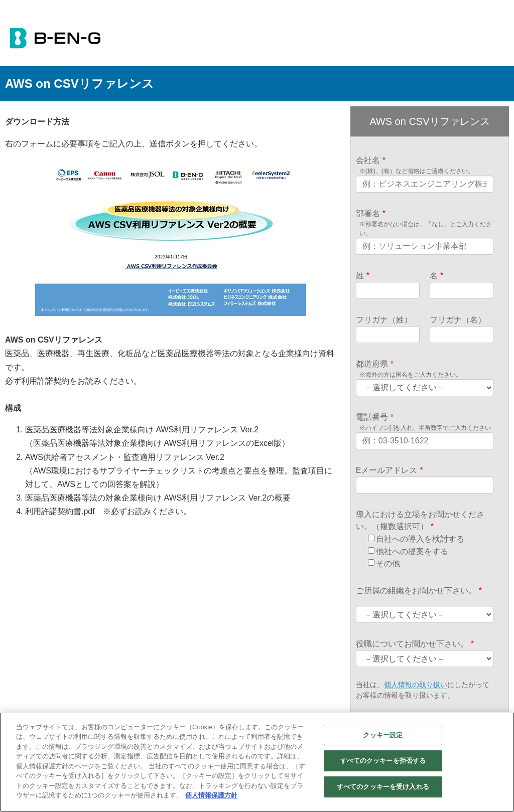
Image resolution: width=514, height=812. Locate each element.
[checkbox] (430, 552)
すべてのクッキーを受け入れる (383, 787)
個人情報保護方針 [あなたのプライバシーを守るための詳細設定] (211, 795)
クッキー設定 (383, 735)
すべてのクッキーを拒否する (383, 761)
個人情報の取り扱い (416, 686)
